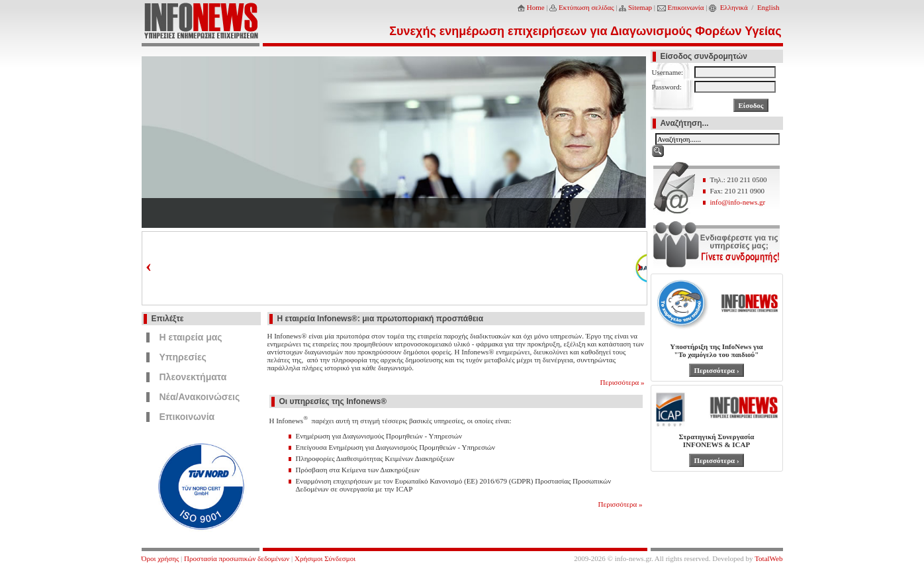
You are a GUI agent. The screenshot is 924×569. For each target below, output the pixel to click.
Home (536, 7)
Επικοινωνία (686, 7)
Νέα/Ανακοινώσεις (200, 397)
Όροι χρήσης (161, 558)
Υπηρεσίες (183, 357)
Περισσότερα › (716, 370)
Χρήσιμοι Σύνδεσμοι (325, 558)
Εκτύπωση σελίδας (586, 7)
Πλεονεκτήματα (193, 377)
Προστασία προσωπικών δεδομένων (237, 558)
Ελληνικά (734, 7)
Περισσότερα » (623, 382)
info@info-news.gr (738, 202)
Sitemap (640, 7)
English (768, 7)
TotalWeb (768, 558)
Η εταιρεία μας (191, 337)
